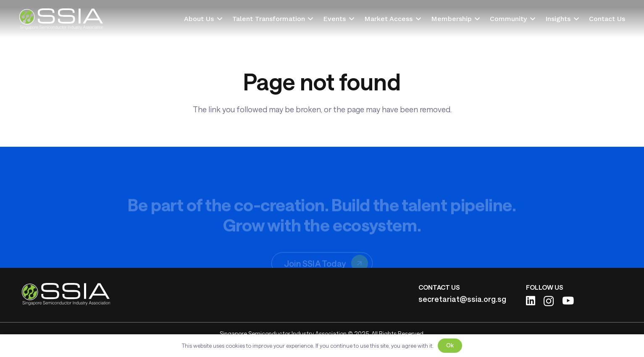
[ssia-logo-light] (61, 19)
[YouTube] (568, 300)
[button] (218, 19)
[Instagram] (549, 301)
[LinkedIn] (531, 300)
